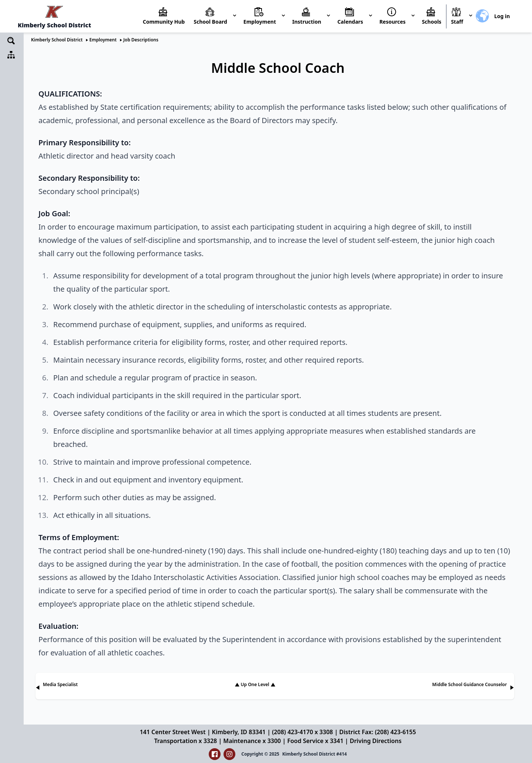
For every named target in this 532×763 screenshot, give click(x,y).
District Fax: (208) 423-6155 (377, 732)
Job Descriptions (141, 40)
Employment (103, 40)
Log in (502, 16)
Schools (432, 22)
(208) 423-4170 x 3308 (302, 732)
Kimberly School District (57, 40)
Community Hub (164, 22)
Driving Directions (376, 741)
